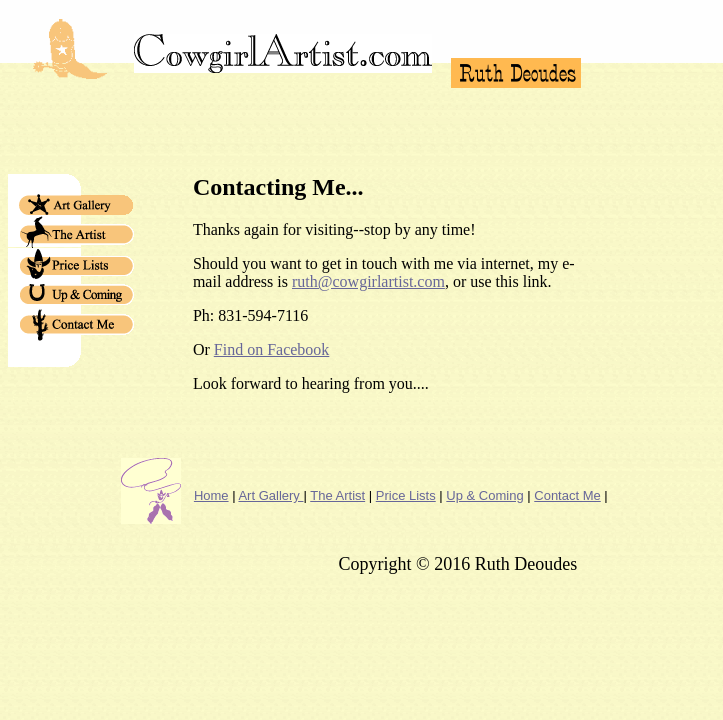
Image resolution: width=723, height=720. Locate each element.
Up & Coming (484, 495)
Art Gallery (270, 495)
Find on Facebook (272, 349)
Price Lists (406, 495)
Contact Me (567, 495)
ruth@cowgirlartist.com (368, 281)
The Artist (337, 495)
